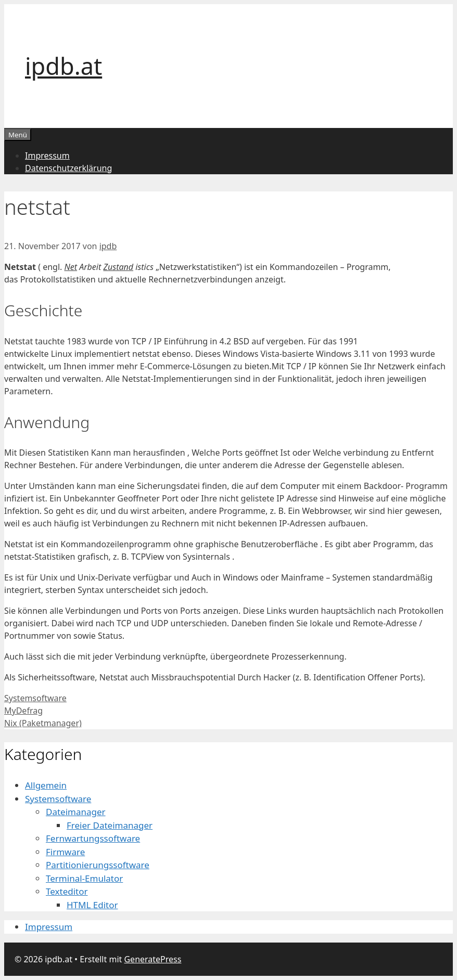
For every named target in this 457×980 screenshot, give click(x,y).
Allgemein (46, 785)
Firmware (65, 852)
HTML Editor (92, 905)
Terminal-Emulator (84, 878)
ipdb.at (64, 66)
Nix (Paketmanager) (43, 723)
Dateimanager (76, 812)
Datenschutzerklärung (68, 168)
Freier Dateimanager (110, 825)
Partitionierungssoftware (98, 865)
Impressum (47, 156)
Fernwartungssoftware (93, 838)
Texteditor (67, 891)
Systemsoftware (35, 698)
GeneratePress (153, 959)
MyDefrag (23, 711)
